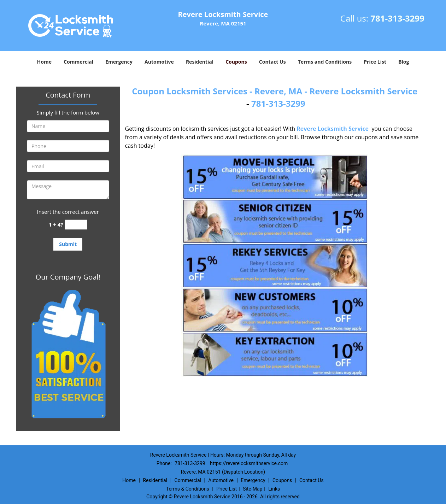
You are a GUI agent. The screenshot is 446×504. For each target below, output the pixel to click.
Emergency (119, 62)
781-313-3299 (397, 18)
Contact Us (272, 62)
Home (44, 62)
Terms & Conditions (188, 489)
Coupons (236, 62)
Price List (375, 62)
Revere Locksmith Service (333, 129)
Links (274, 489)
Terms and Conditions (325, 62)
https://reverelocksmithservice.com (249, 463)
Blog (404, 62)
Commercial (78, 62)
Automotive (159, 62)
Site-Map (253, 489)
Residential (200, 62)
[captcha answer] (76, 225)
